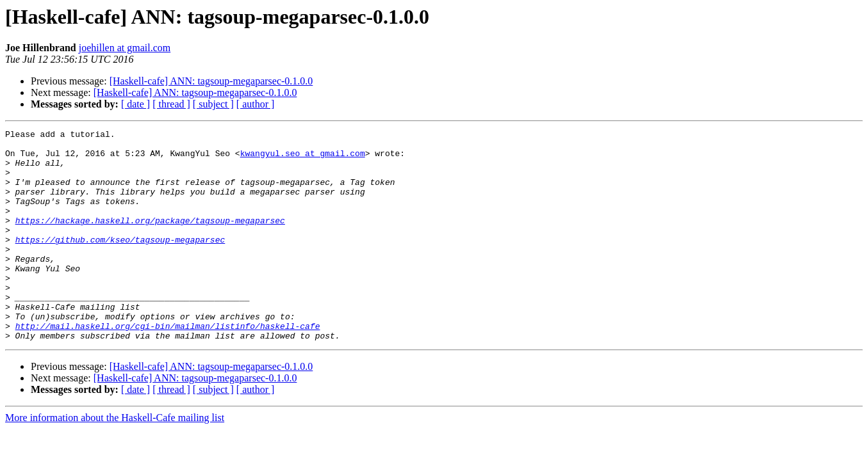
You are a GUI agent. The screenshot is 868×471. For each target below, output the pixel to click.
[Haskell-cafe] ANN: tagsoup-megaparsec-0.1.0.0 (211, 81)
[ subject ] (213, 104)
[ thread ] (171, 104)
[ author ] (256, 104)
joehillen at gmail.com (125, 48)
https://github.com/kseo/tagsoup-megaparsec (120, 262)
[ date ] (135, 104)
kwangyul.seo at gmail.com (303, 159)
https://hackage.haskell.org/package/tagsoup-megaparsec (150, 239)
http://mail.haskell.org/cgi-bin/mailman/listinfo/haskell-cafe (168, 366)
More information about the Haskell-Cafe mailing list (115, 460)
